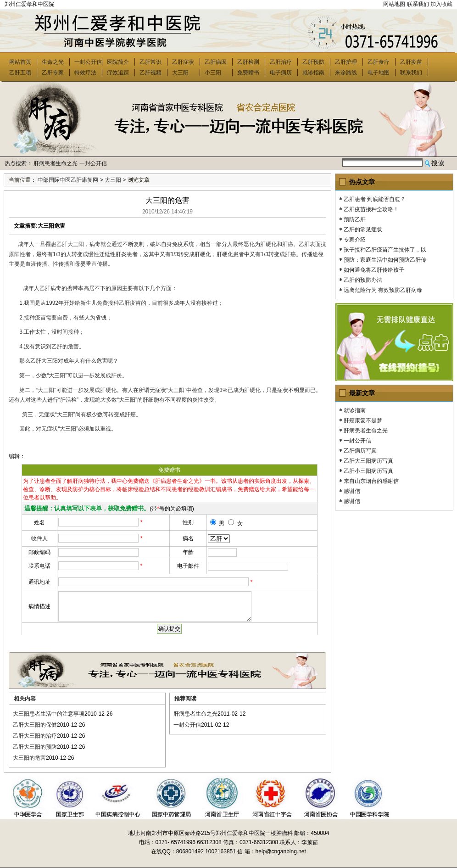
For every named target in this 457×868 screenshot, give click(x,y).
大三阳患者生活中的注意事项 (49, 714)
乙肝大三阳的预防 (35, 747)
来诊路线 (346, 73)
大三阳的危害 (29, 758)
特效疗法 (85, 73)
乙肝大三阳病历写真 (368, 461)
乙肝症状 (183, 62)
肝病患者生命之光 (56, 163)
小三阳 (213, 73)
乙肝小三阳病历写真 (368, 471)
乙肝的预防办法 (363, 280)
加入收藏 (441, 4)
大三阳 (180, 73)
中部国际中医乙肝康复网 (68, 180)
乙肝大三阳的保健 (35, 725)
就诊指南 (313, 73)
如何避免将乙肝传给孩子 (374, 270)
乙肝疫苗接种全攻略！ (371, 209)
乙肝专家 (53, 73)
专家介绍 (355, 240)
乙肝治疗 (281, 62)
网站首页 (20, 62)
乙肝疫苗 (411, 62)
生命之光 (53, 62)
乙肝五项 (20, 73)
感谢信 (352, 491)
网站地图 (394, 4)
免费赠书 (248, 73)
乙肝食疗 (379, 62)
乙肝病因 (216, 62)
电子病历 (281, 73)
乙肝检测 (248, 62)
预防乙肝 (355, 219)
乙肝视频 (150, 73)
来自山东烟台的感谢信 (371, 481)
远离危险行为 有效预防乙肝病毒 (383, 290)
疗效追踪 (118, 73)
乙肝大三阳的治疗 (35, 736)
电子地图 (379, 73)
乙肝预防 (313, 62)
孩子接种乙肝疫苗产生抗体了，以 (385, 250)
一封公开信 (88, 62)
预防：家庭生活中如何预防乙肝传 (385, 260)
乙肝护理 (346, 62)
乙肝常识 (150, 62)
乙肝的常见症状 (363, 230)
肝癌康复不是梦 (363, 420)
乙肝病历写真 (360, 451)
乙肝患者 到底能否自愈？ (375, 199)
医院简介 (118, 62)
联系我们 (418, 4)
